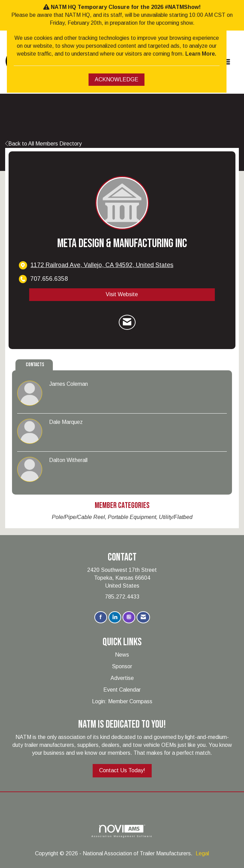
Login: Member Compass (122, 701)
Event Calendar (122, 690)
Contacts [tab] (35, 365)
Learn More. (201, 54)
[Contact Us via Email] (143, 617)
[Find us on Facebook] (101, 617)
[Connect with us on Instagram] (129, 617)
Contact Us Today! (122, 770)
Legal (202, 853)
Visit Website (122, 294)
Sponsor (122, 666)
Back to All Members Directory (43, 144)
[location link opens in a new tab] (102, 265)
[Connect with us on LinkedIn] (115, 617)
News (122, 655)
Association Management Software (122, 831)
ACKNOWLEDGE (117, 79)
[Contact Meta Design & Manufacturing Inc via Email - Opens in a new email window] (127, 322)
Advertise (122, 678)
